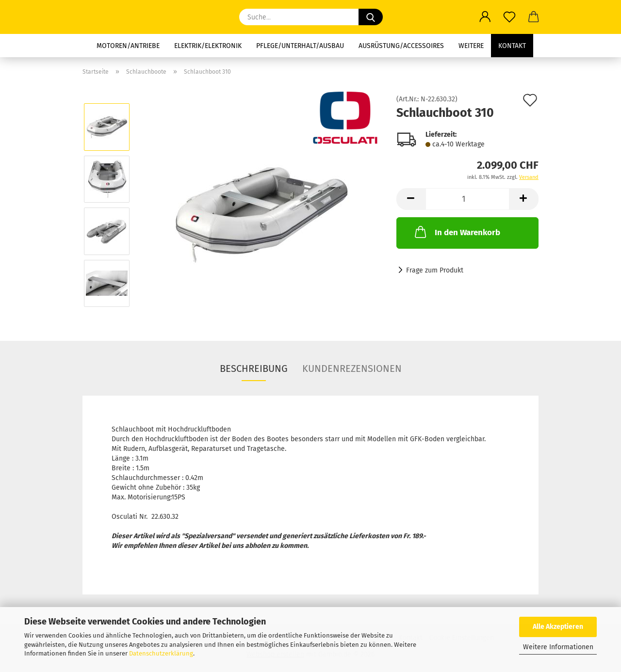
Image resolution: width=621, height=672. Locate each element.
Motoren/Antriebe (128, 46)
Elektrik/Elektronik (208, 46)
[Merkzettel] (509, 17)
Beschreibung (254, 368)
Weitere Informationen (558, 647)
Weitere (471, 46)
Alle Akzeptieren (558, 627)
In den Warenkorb (457, 232)
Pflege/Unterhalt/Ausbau (300, 46)
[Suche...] (371, 17)
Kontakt (512, 46)
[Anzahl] (467, 199)
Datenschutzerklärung (161, 653)
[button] (485, 17)
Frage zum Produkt (435, 270)
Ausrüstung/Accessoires (401, 46)
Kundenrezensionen (352, 368)
